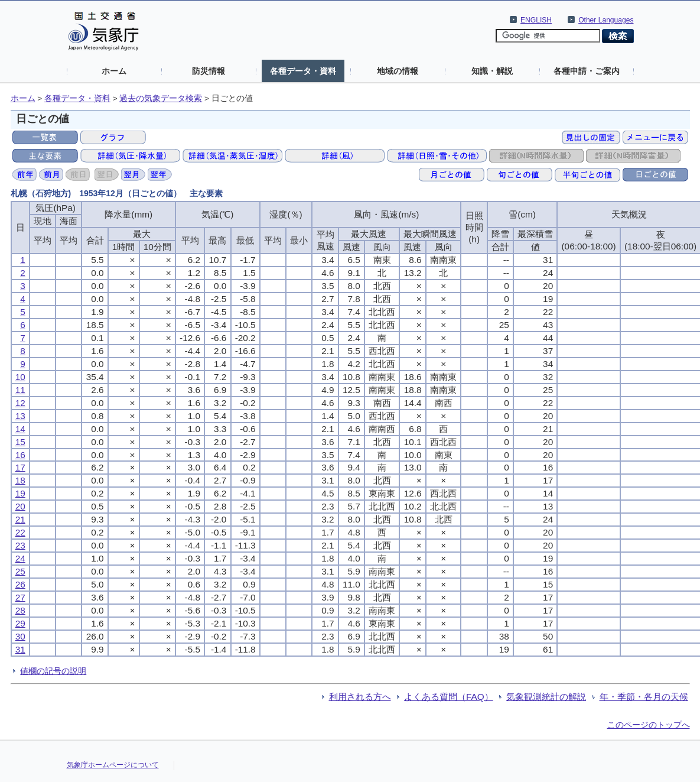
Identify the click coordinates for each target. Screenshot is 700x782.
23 (20, 545)
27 (20, 597)
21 (20, 519)
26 (20, 584)
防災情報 (209, 71)
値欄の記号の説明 (53, 671)
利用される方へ (360, 697)
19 (20, 493)
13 (20, 416)
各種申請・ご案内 (587, 71)
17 (20, 467)
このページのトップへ (649, 725)
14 (20, 429)
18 (20, 480)
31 (20, 649)
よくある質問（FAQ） (449, 697)
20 (20, 506)
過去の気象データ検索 (161, 98)
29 (20, 623)
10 (20, 377)
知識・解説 (492, 71)
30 (20, 636)
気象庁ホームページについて (113, 765)
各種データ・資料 (303, 71)
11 (20, 390)
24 (20, 558)
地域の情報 (398, 71)
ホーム (114, 71)
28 (20, 610)
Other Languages (606, 20)
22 (20, 532)
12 (20, 403)
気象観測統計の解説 (546, 697)
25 (20, 571)
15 (20, 442)
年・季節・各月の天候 (644, 697)
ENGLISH (536, 20)
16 (20, 455)
